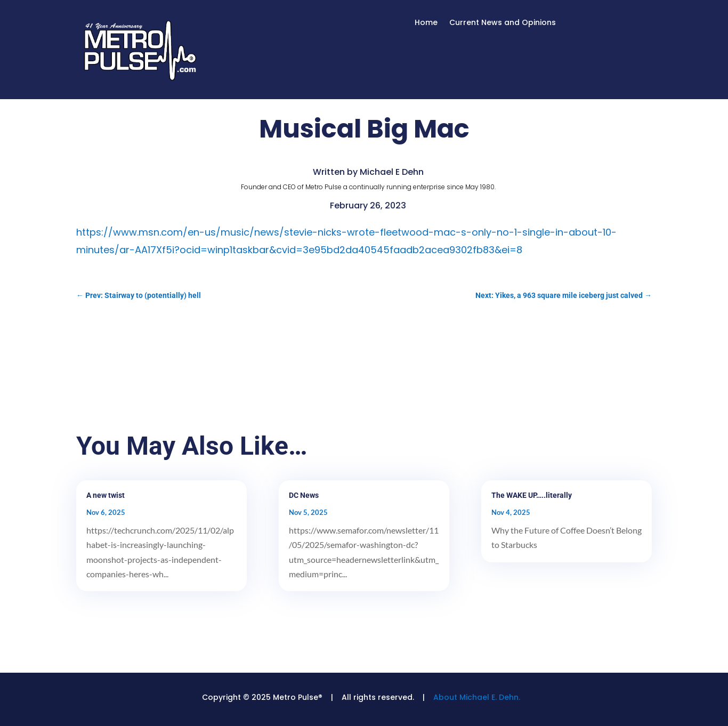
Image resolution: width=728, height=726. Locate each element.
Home (426, 23)
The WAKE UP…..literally (532, 495)
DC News (304, 495)
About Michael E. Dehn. (477, 697)
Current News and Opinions (503, 23)
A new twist (106, 495)
